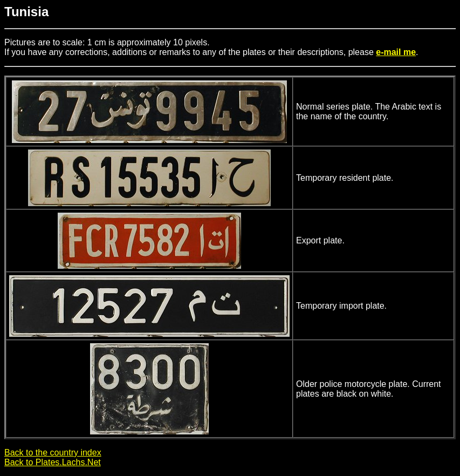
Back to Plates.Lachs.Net (53, 462)
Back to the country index (53, 453)
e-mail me (396, 52)
